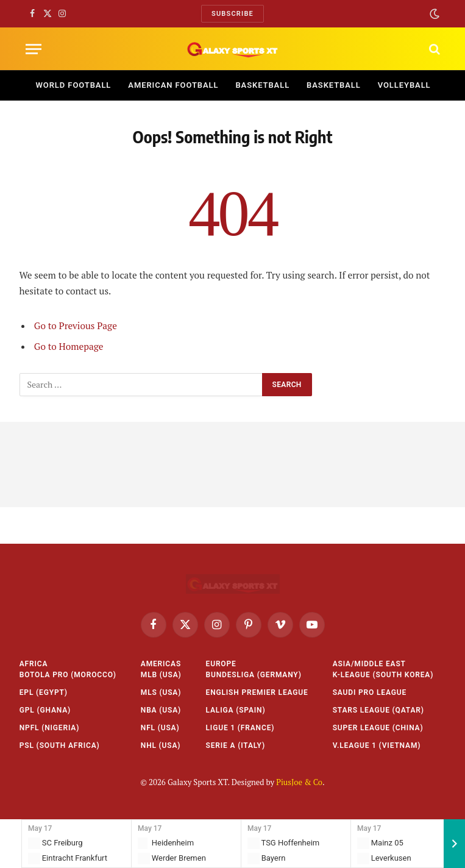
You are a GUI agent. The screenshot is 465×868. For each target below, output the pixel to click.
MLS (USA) (161, 692)
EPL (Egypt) (44, 692)
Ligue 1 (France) (240, 728)
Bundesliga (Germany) (254, 675)
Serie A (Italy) (236, 745)
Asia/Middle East (369, 664)
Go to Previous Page (76, 325)
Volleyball (404, 85)
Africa (34, 664)
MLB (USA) (161, 675)
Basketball (262, 85)
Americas (161, 664)
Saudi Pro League (370, 692)
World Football (74, 85)
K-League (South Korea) (383, 675)
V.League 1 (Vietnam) (377, 745)
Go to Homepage (69, 346)
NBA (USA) (161, 710)
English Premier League (257, 692)
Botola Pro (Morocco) (68, 675)
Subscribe (232, 14)
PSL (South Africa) (60, 745)
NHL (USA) (161, 745)
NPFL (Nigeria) (49, 728)
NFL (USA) (160, 728)
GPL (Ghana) (45, 710)
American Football (173, 85)
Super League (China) (378, 728)
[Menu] (34, 49)
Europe (221, 664)
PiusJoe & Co (299, 782)
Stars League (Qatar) (378, 710)
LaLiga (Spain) (236, 710)
